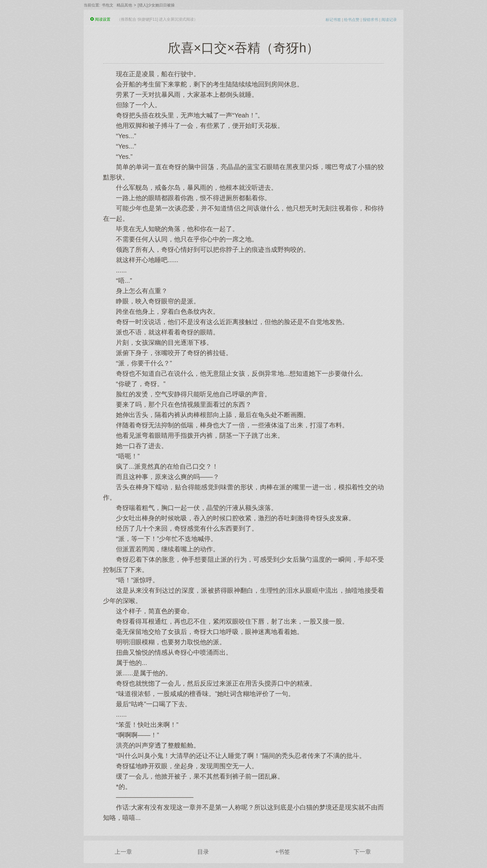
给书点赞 (352, 20)
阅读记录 (389, 20)
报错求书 (370, 20)
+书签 (283, 852)
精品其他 (124, 5)
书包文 (108, 5)
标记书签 (333, 20)
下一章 (362, 852)
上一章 (123, 852)
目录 (203, 852)
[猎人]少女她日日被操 (156, 5)
